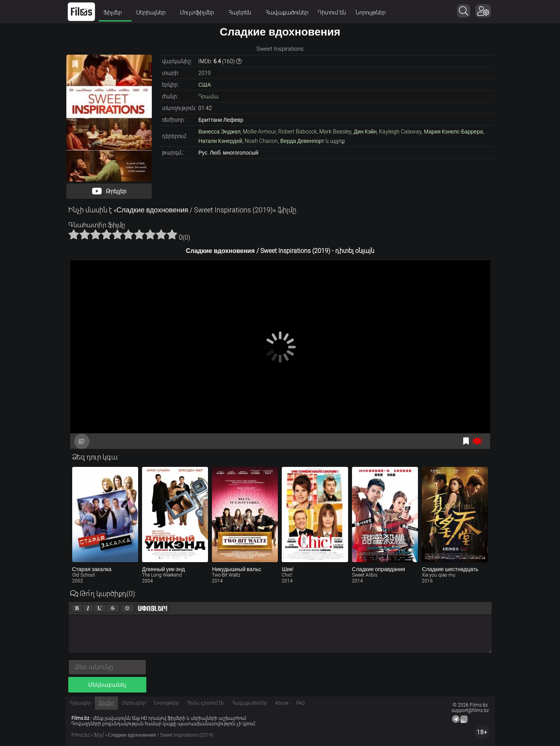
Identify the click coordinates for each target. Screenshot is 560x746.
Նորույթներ (370, 12)
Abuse (282, 703)
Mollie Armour (259, 132)
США (204, 85)
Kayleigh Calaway (400, 132)
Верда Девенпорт (302, 141)
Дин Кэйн (365, 132)
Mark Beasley (335, 132)
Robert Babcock (298, 132)
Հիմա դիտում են (205, 703)
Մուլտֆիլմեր (199, 12)
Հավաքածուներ (287, 12)
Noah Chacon (261, 141)
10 (172, 234)
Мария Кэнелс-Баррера (453, 132)
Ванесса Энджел (219, 132)
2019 (204, 73)
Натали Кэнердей (220, 141)
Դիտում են (332, 12)
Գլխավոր (80, 703)
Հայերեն (242, 12)
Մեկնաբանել (107, 685)
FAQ (300, 703)
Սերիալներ (153, 12)
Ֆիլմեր (115, 12)
